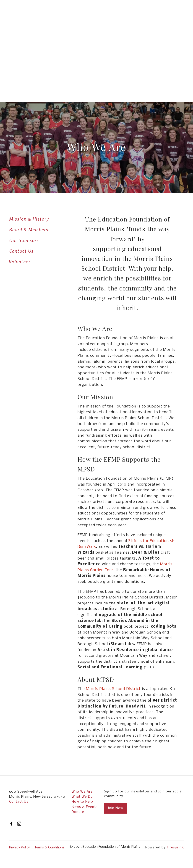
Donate (78, 812)
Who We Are (82, 792)
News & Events (85, 807)
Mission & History (29, 219)
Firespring (175, 848)
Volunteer (20, 262)
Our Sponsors (24, 240)
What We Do (82, 797)
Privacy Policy (20, 848)
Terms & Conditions (49, 848)
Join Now (115, 808)
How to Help (82, 802)
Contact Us (21, 251)
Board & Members (29, 230)
